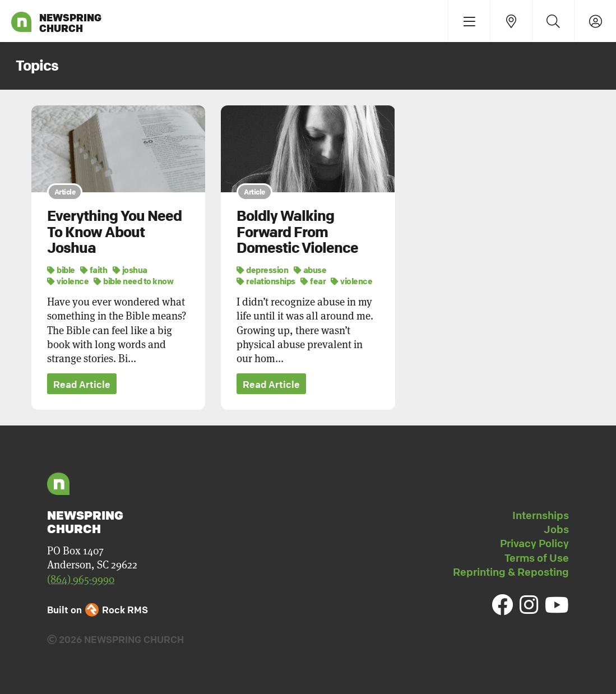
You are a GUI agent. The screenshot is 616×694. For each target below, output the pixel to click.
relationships (266, 281)
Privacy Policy (534, 543)
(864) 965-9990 (81, 579)
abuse (310, 270)
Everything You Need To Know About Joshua (114, 232)
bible (61, 270)
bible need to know (133, 281)
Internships (541, 515)
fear (313, 281)
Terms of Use (537, 558)
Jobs (556, 529)
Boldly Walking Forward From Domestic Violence (297, 232)
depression (262, 270)
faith (94, 270)
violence (68, 281)
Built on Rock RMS (98, 610)
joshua (130, 270)
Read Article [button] (82, 384)
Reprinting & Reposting (511, 572)
